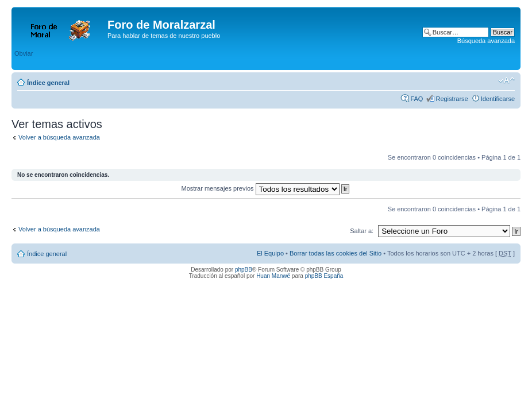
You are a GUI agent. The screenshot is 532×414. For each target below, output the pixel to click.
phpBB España (324, 276)
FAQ (417, 99)
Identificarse (498, 99)
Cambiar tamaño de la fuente (506, 80)
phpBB (244, 270)
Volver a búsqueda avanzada (59, 137)
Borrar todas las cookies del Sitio (336, 253)
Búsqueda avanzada (486, 41)
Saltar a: (362, 231)
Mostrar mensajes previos (266, 188)
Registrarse (452, 99)
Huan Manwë (273, 276)
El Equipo (270, 253)
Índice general (48, 83)
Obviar (24, 53)
